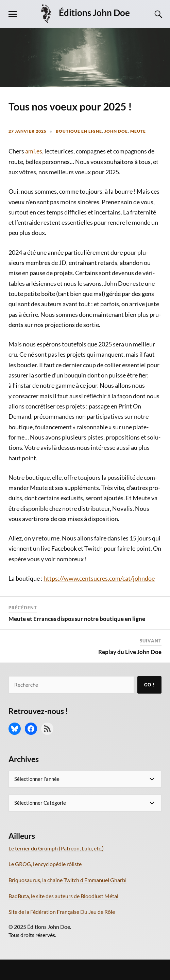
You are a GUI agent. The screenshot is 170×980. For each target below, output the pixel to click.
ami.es (34, 151)
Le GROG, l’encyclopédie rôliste (45, 864)
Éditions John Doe (94, 13)
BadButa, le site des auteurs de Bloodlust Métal (63, 896)
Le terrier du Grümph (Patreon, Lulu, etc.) (56, 848)
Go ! (149, 685)
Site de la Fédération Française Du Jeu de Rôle (62, 912)
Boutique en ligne (79, 131)
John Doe (116, 131)
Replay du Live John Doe (130, 652)
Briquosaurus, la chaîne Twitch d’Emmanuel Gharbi (67, 880)
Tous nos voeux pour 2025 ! (70, 107)
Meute (138, 131)
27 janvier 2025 (28, 131)
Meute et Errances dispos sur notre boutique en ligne (77, 619)
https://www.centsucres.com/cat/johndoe (99, 578)
